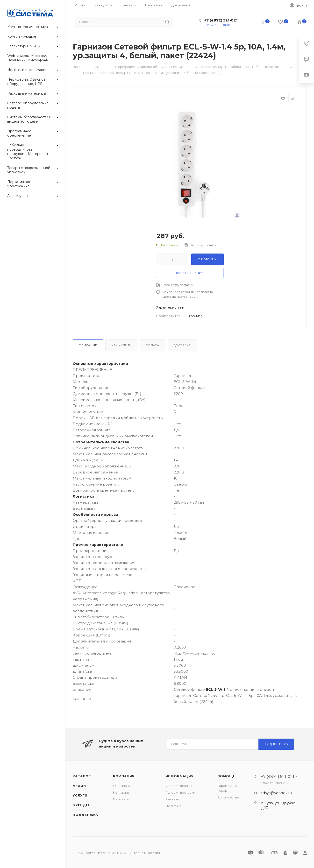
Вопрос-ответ (229, 797)
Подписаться (277, 744)
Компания (124, 776)
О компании (123, 786)
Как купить (121, 345)
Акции (79, 786)
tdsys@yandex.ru (277, 793)
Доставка (182, 345)
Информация (180, 776)
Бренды (81, 805)
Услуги (80, 795)
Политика (173, 806)
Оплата (152, 345)
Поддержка (85, 815)
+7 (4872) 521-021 (221, 20)
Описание (88, 345)
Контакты (121, 792)
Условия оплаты (179, 786)
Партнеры (122, 799)
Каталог (82, 776)
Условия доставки (180, 792)
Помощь (227, 776)
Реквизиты (174, 799)
